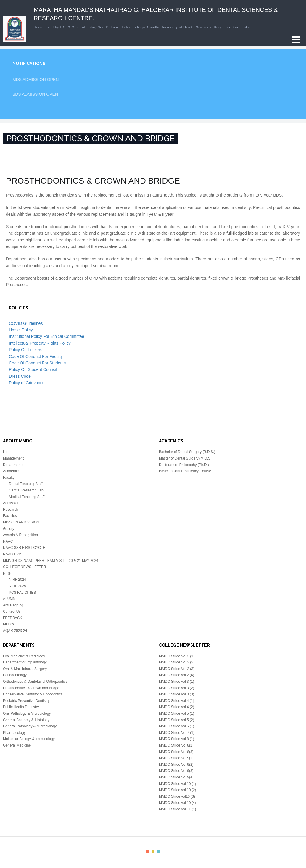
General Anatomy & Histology (26, 720)
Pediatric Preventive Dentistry (26, 701)
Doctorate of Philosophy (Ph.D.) (184, 465)
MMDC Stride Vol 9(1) (176, 758)
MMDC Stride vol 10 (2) (177, 790)
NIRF (7, 573)
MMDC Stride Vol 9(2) (176, 765)
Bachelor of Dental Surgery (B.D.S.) (187, 452)
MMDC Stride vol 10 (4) (177, 803)
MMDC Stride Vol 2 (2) (177, 662)
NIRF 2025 (17, 586)
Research (11, 510)
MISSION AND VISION (21, 522)
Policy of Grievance (27, 383)
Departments (13, 465)
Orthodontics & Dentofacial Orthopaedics (35, 682)
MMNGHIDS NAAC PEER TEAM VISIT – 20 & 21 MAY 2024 (51, 561)
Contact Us (12, 611)
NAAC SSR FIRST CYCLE (24, 548)
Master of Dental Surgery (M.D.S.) (186, 458)
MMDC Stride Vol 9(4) (176, 777)
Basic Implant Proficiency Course (185, 471)
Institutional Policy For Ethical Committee (46, 336)
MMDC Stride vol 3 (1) (177, 682)
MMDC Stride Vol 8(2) (176, 745)
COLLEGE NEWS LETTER (24, 567)
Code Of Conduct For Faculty (36, 356)
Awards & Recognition (20, 535)
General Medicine (17, 745)
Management (13, 458)
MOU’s (8, 624)
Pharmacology (14, 733)
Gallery (9, 529)
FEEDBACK (13, 618)
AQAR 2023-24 (15, 631)
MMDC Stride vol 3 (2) (177, 688)
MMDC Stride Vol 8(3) (176, 752)
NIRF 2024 (17, 580)
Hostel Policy (21, 330)
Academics (12, 471)
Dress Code (20, 376)
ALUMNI (10, 599)
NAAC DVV (12, 554)
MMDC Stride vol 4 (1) (177, 701)
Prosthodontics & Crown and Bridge (31, 688)
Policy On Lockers (26, 350)
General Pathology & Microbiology (30, 726)
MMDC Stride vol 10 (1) (177, 784)
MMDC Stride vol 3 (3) (177, 694)
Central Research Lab (26, 490)
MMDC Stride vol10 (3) (177, 796)
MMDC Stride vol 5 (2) (177, 720)
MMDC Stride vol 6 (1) (177, 726)
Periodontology (15, 675)
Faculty (9, 478)
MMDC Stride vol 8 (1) (177, 739)
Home (8, 452)
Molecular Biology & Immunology (29, 739)
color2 (153, 851)
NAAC (8, 541)
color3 (158, 851)
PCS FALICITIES (22, 593)
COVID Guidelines (26, 323)
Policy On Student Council (33, 369)
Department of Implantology (25, 662)
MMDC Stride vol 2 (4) (177, 675)
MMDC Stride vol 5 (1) (177, 713)
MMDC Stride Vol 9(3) (176, 771)
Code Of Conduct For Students (37, 363)
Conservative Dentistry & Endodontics (33, 694)
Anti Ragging (13, 605)
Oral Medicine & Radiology (24, 656)
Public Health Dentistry (21, 707)
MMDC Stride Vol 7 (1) (177, 733)
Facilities (10, 516)
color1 (148, 851)
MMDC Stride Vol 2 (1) (177, 656)
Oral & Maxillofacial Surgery (25, 669)
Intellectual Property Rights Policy (40, 343)
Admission (11, 503)
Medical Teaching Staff (27, 497)
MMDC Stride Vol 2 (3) (177, 669)
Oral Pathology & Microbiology (27, 713)
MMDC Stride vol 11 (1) (177, 809)
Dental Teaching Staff (26, 484)
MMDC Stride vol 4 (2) (177, 707)
